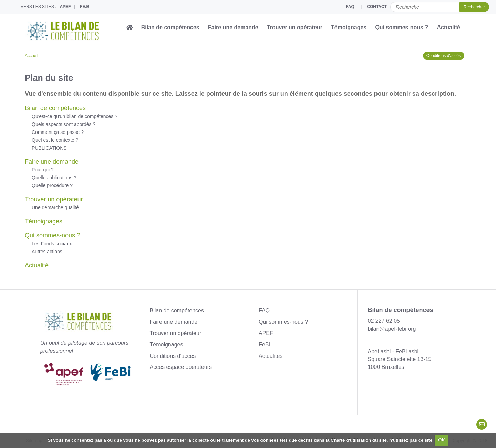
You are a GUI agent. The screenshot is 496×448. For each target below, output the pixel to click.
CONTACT (377, 7)
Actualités (271, 356)
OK (442, 440)
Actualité (448, 27)
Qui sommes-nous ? (402, 27)
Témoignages (349, 27)
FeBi (264, 345)
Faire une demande (233, 27)
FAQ (350, 7)
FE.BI (85, 7)
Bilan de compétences (170, 27)
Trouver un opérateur (295, 27)
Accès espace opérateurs (181, 367)
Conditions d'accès (444, 56)
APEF (65, 7)
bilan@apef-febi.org (392, 329)
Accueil (32, 56)
